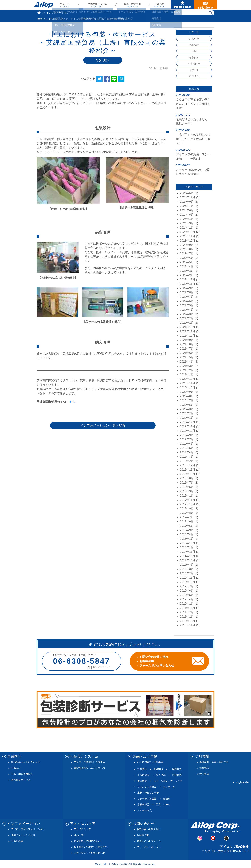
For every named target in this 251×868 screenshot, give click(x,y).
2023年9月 (187, 245)
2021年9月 (187, 340)
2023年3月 (187, 271)
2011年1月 (187, 617)
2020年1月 (187, 418)
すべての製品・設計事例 (150, 762)
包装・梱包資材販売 (22, 774)
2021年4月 (187, 362)
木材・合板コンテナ (148, 793)
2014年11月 (188, 552)
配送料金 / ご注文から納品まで (91, 847)
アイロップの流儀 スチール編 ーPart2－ (193, 156)
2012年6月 (187, 591)
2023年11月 (188, 236)
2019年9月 (187, 435)
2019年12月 (188, 422)
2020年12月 (188, 379)
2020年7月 (187, 400)
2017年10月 (188, 504)
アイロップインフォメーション (28, 829)
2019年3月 (187, 457)
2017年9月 (187, 509)
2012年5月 (187, 595)
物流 (194, 51)
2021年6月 (187, 353)
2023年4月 (187, 266)
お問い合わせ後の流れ (149, 829)
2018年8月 (187, 478)
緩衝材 (167, 799)
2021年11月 (188, 331)
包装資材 (194, 57)
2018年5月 (187, 487)
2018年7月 (187, 483)
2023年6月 (187, 258)
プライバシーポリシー (149, 847)
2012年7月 (187, 586)
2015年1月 (187, 547)
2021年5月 (187, 357)
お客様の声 (194, 64)
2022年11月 (188, 284)
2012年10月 (188, 582)
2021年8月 (187, 344)
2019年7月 (187, 439)
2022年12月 (188, 279)
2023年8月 (187, 249)
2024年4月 (187, 219)
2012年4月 (187, 599)
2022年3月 (187, 314)
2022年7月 (187, 297)
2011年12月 (188, 608)
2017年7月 (187, 517)
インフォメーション (58, 13)
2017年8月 (187, 513)
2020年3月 (187, 409)
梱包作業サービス (21, 780)
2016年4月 (187, 534)
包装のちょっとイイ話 (23, 835)
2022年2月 (187, 318)
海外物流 (142, 769)
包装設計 (194, 45)
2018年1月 (187, 496)
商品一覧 (79, 835)
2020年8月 (187, 396)
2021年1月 (187, 375)
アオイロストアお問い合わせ (90, 853)
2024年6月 (187, 210)
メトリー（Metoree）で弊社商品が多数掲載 (193, 172)
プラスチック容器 (147, 787)
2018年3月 (187, 491)
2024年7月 (187, 206)
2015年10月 (188, 543)
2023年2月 (187, 275)
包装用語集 (17, 841)
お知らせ (194, 39)
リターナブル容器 (147, 799)
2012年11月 (188, 578)
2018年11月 (188, 470)
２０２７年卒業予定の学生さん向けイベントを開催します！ (193, 104)
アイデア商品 (145, 810)
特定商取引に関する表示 (87, 841)
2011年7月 (187, 612)
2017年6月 (187, 521)
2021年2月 (187, 370)
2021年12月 (188, 327)
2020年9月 (187, 392)
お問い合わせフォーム (149, 841)
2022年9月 (187, 288)
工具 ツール (163, 805)
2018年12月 (188, 465)
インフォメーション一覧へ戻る (103, 425)
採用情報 (204, 774)
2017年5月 (187, 526)
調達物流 (158, 769)
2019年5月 (187, 448)
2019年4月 (187, 452)
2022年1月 (187, 323)
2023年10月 (188, 241)
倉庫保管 (142, 781)
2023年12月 (188, 232)
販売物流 (161, 775)
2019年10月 (188, 431)
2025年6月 (187, 193)
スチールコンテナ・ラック (168, 781)
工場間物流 (176, 769)
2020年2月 (187, 413)
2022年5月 (187, 305)
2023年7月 (187, 254)
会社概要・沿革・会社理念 (214, 762)
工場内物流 (143, 775)
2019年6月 (187, 444)
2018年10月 (188, 474)
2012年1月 (187, 604)
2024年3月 (187, 223)
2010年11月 (188, 625)
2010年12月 (188, 621)
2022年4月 (187, 310)
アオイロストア (82, 829)
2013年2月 (187, 573)
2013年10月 (188, 560)
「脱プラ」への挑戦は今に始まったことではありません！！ (193, 139)
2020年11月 (188, 383)
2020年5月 (187, 405)
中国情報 (194, 76)
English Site (242, 782)
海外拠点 (204, 768)
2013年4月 (187, 565)
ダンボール (169, 787)
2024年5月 (187, 215)
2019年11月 (188, 426)
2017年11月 (188, 500)
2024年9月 (187, 202)
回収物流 (177, 775)
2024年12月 (188, 197)
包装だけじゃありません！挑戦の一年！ (193, 121)
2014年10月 (188, 556)
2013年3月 (187, 569)
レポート (194, 70)
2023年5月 (187, 262)
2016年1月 (187, 539)
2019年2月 (187, 461)
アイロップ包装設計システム (90, 762)
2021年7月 (187, 349)
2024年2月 (187, 228)
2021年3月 (187, 366)
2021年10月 (188, 336)
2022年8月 (187, 292)
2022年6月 (187, 301)
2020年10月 (188, 388)
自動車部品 (143, 805)
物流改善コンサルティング (26, 762)
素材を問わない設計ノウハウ (90, 768)
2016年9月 (187, 530)
